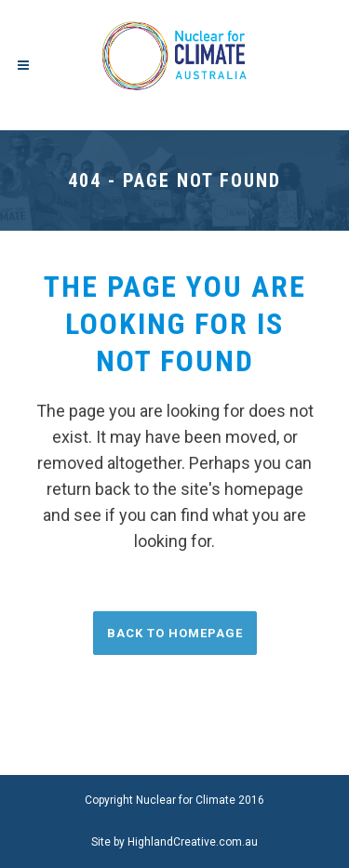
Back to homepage (175, 633)
